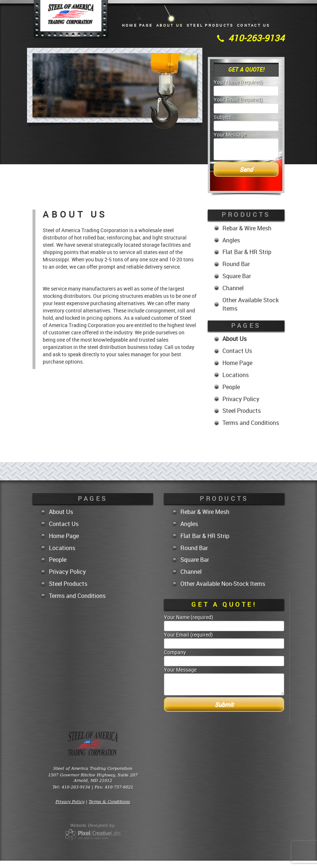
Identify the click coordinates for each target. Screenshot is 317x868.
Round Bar (236, 264)
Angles (231, 240)
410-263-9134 (256, 38)
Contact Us (253, 25)
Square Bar (237, 276)
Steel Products (210, 25)
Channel (233, 288)
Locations (236, 375)
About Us (170, 25)
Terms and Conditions (251, 423)
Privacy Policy (241, 399)
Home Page (137, 25)
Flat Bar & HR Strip (247, 252)
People (231, 387)
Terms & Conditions (109, 801)
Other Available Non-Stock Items (223, 584)
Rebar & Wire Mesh (247, 228)
